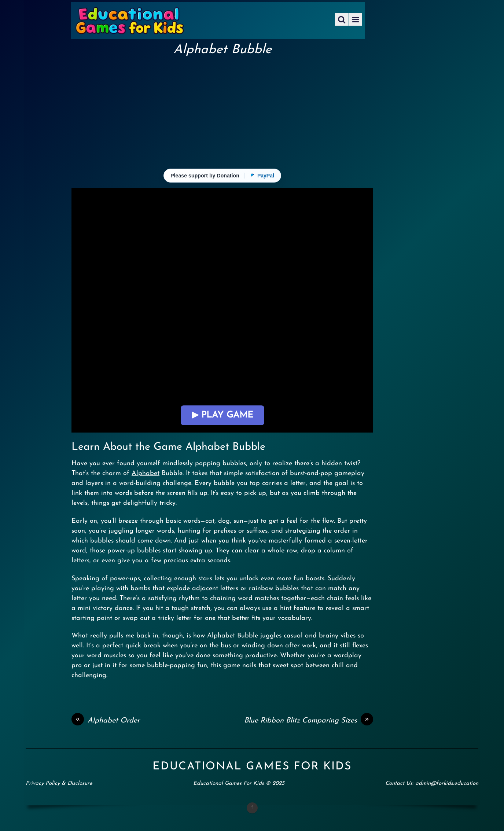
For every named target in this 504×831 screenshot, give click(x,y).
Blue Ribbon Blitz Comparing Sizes (309, 721)
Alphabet (146, 473)
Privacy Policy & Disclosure (59, 784)
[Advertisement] (222, 112)
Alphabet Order (106, 721)
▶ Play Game (222, 415)
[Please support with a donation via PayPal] (222, 176)
